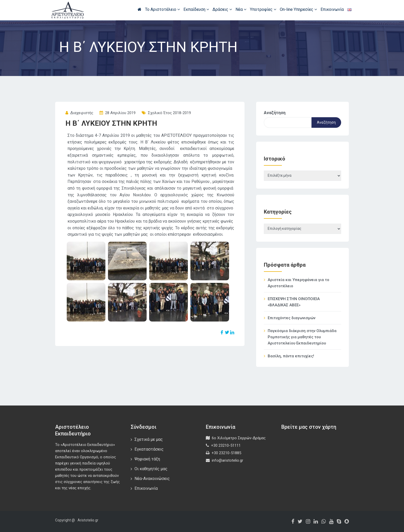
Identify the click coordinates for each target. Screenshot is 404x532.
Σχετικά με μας (149, 439)
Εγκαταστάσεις (149, 449)
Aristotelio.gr (88, 520)
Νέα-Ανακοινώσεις (152, 479)
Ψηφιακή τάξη (147, 459)
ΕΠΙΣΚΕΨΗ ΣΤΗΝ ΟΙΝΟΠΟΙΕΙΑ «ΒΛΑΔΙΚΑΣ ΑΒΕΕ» (294, 302)
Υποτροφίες (263, 9)
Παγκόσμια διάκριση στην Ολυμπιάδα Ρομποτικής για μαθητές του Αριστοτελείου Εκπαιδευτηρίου (302, 337)
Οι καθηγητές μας (151, 469)
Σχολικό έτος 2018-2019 (169, 113)
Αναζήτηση (275, 113)
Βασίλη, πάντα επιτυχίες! (291, 356)
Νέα (241, 9)
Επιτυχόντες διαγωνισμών (292, 318)
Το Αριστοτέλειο (162, 9)
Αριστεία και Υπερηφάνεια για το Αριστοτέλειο (298, 283)
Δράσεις (222, 9)
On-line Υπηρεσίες (298, 9)
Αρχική (140, 9)
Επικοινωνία (332, 9)
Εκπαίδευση (196, 9)
